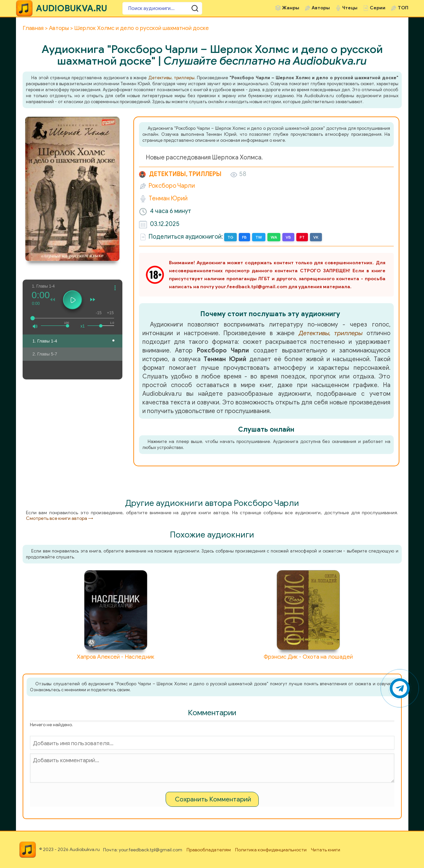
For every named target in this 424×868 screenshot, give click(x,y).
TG (230, 237)
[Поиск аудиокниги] (162, 8)
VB (288, 237)
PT (302, 237)
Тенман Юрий (168, 198)
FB (244, 237)
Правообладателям (209, 850)
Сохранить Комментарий (213, 799)
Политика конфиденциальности (271, 850)
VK (316, 237)
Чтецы (350, 8)
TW (259, 237)
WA (274, 237)
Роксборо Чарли (172, 186)
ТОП (403, 8)
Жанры (291, 8)
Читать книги (326, 850)
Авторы (321, 8)
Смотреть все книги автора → (60, 518)
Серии (378, 8)
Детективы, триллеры (171, 78)
